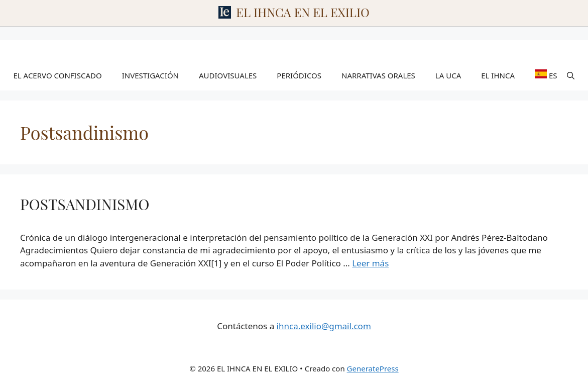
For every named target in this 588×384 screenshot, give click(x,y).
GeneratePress (373, 368)
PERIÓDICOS (299, 75)
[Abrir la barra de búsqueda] (571, 75)
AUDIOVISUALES (228, 75)
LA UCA (448, 75)
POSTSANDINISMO (85, 204)
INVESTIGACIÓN (150, 75)
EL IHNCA (498, 75)
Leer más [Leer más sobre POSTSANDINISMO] (370, 263)
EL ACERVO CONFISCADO (58, 75)
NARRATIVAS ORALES (378, 75)
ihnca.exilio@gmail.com (324, 326)
